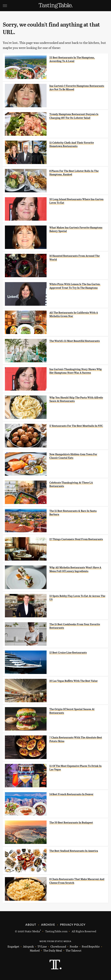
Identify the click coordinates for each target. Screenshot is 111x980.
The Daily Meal (53, 951)
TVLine (42, 947)
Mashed (35, 951)
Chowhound (58, 947)
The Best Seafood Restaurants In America (74, 851)
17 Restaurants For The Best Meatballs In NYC (76, 426)
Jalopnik (28, 947)
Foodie (74, 947)
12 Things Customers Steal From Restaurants (76, 539)
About (31, 924)
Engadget (13, 947)
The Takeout (74, 951)
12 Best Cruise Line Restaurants (68, 653)
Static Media (32, 931)
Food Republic (91, 947)
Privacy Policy (73, 924)
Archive (48, 924)
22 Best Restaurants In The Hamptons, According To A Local (72, 59)
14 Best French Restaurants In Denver (71, 794)
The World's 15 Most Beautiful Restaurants (75, 341)
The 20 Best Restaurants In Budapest (71, 823)
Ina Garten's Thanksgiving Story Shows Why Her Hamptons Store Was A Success (76, 371)
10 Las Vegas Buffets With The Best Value (73, 681)
